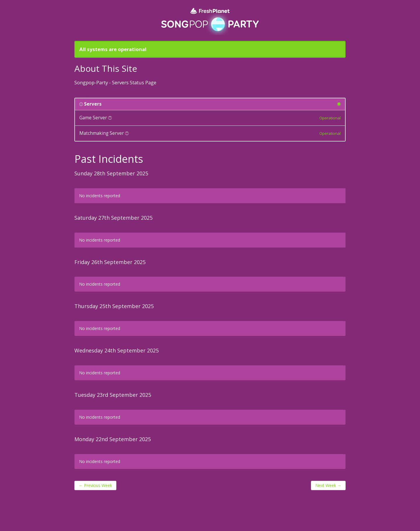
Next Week (328, 485)
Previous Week (95, 485)
